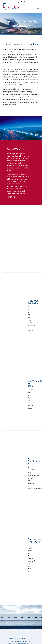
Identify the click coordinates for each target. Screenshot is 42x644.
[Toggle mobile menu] (38, 8)
